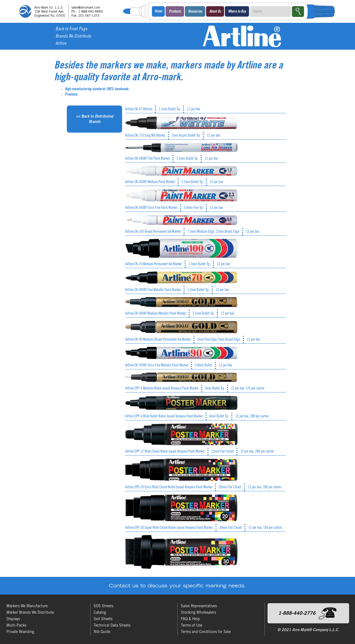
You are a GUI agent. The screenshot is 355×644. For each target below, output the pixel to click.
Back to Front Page (71, 29)
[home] (63, 11)
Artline (61, 44)
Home (158, 12)
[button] (175, 11)
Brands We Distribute (73, 37)
